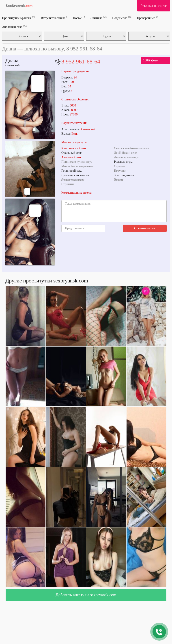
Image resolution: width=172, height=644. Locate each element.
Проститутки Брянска (19, 18)
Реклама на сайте (154, 6)
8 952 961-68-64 (81, 62)
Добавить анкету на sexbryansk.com (86, 595)
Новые (79, 18)
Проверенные (147, 18)
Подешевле (122, 18)
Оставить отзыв (145, 228)
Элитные (99, 18)
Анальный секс (14, 27)
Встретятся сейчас (54, 18)
